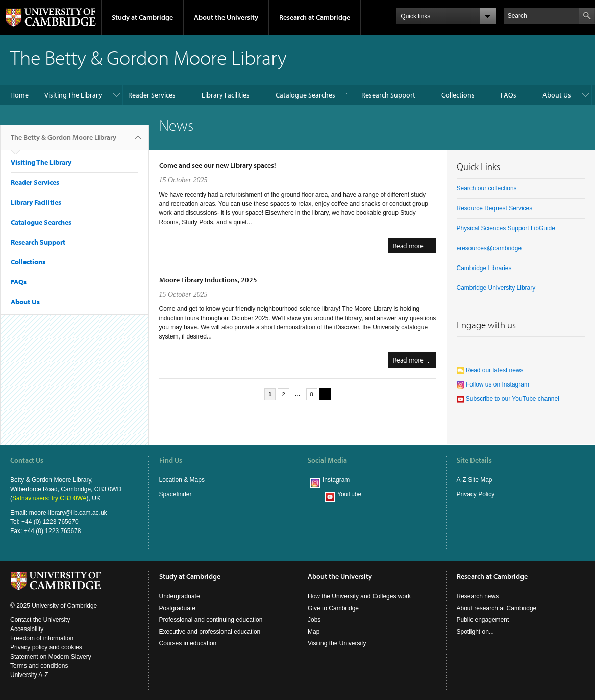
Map (314, 632)
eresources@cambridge (489, 248)
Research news (478, 596)
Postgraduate (177, 608)
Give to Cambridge (333, 608)
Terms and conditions (39, 666)
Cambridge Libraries (484, 268)
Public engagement (483, 620)
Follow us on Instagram (493, 384)
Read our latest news (490, 370)
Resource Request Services (495, 208)
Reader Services (152, 95)
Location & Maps (182, 480)
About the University (226, 17)
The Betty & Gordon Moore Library (64, 141)
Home (19, 95)
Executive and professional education (210, 632)
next (324, 394)
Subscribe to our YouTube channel (508, 399)
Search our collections (487, 188)
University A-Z (29, 675)
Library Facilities (226, 95)
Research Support (388, 95)
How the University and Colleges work (359, 596)
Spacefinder (176, 494)
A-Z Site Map (475, 480)
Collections (458, 95)
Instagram (336, 480)
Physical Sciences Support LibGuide (506, 228)
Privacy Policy (476, 494)
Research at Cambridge (315, 17)
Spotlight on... (475, 632)
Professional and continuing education (211, 620)
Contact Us (27, 460)
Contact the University (40, 620)
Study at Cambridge (142, 17)
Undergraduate (180, 596)
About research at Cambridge (497, 608)
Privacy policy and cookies (46, 647)
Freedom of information (42, 638)
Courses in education (188, 643)
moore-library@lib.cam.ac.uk (68, 513)
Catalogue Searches (305, 95)
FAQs (509, 95)
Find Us (171, 460)
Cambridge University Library (496, 288)
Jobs (314, 620)
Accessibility (27, 629)
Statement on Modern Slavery (51, 657)
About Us (557, 95)
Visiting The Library (73, 95)
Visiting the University (337, 643)
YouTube (349, 494)
